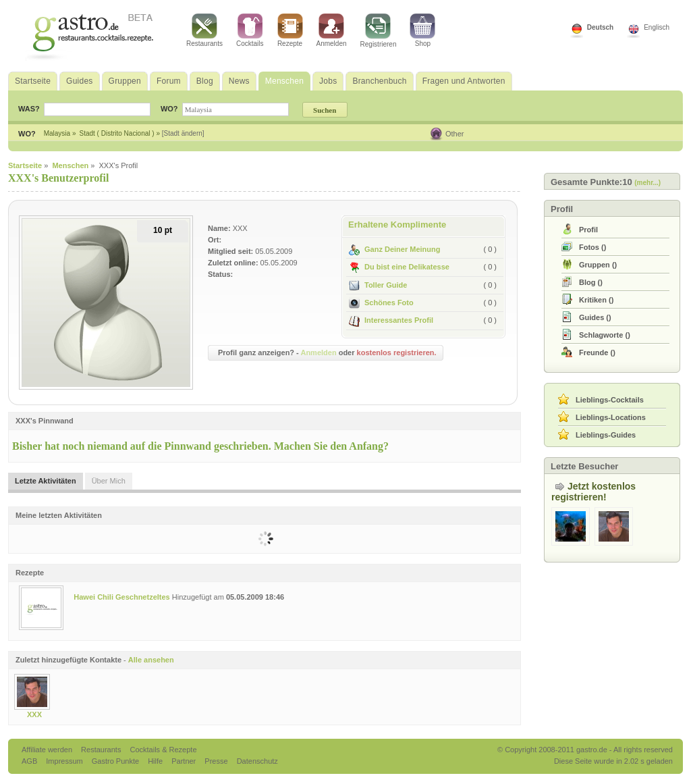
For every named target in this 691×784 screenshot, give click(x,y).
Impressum (65, 761)
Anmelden (332, 30)
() (592, 247)
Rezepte (290, 30)
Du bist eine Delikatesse (399, 267)
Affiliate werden (48, 750)
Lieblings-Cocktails (610, 400)
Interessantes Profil (391, 320)
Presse (216, 761)
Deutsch (600, 27)
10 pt (163, 230)
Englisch (657, 27)
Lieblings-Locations (611, 417)
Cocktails (250, 30)
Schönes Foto (381, 303)
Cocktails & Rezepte (163, 750)
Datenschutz (257, 761)
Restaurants (204, 30)
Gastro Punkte (116, 761)
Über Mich (109, 481)
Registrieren (379, 31)
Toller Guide (378, 285)
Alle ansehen (151, 660)
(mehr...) (647, 183)
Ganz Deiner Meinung (394, 249)
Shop (422, 30)
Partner (185, 761)
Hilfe (156, 761)
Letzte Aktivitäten (46, 481)
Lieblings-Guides (606, 435)
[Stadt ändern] (183, 133)
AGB (30, 761)
